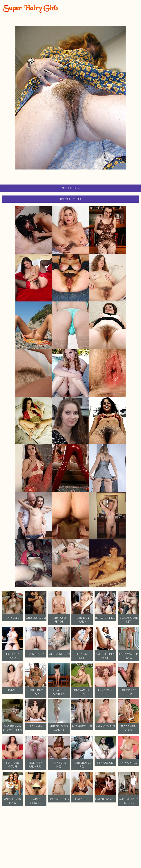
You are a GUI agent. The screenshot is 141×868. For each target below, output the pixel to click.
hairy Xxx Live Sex (70, 199)
